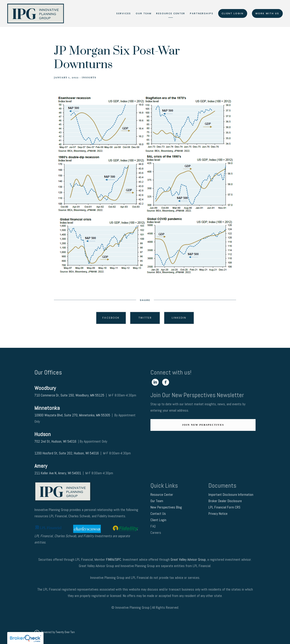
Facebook (111, 318)
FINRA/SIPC (114, 559)
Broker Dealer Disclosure (225, 501)
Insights (89, 78)
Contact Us (159, 514)
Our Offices (48, 372)
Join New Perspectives (203, 425)
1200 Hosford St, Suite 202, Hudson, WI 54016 (67, 453)
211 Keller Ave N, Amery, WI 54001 (58, 473)
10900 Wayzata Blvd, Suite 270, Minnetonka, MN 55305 (72, 415)
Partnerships (202, 13)
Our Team (144, 13)
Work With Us (267, 13)
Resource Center (171, 13)
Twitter (145, 318)
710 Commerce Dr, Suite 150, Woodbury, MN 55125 (69, 395)
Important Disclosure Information (231, 495)
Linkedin (179, 318)
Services (124, 13)
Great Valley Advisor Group (188, 559)
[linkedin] (155, 382)
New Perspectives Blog (166, 507)
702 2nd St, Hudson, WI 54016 (56, 441)
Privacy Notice (218, 514)
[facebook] (166, 382)
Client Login (233, 13)
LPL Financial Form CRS (225, 507)
